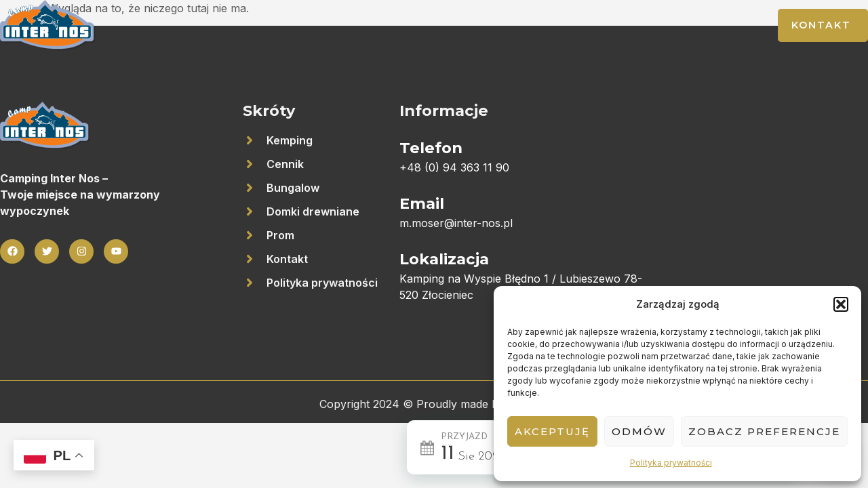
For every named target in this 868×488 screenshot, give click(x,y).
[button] (841, 304)
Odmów (639, 431)
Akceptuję (552, 431)
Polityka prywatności (671, 463)
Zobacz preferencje (764, 431)
